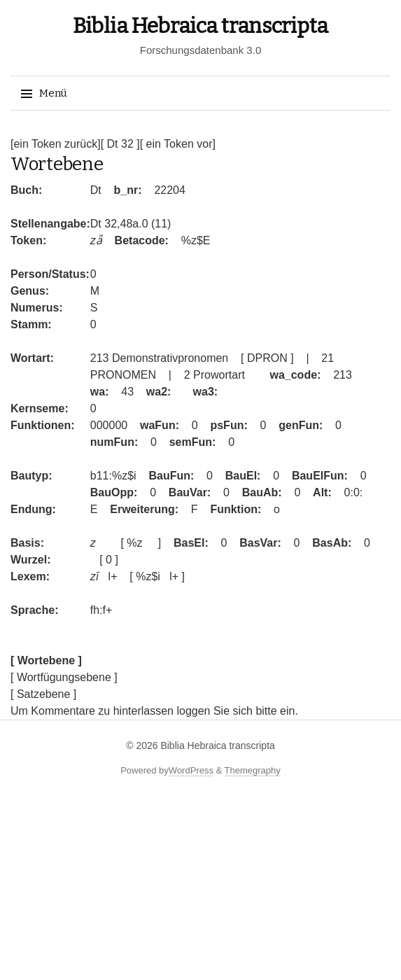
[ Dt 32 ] (120, 144)
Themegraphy (253, 770)
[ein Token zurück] (56, 144)
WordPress (191, 770)
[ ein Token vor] (178, 144)
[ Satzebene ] (43, 694)
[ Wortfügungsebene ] (64, 677)
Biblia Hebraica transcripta (200, 26)
